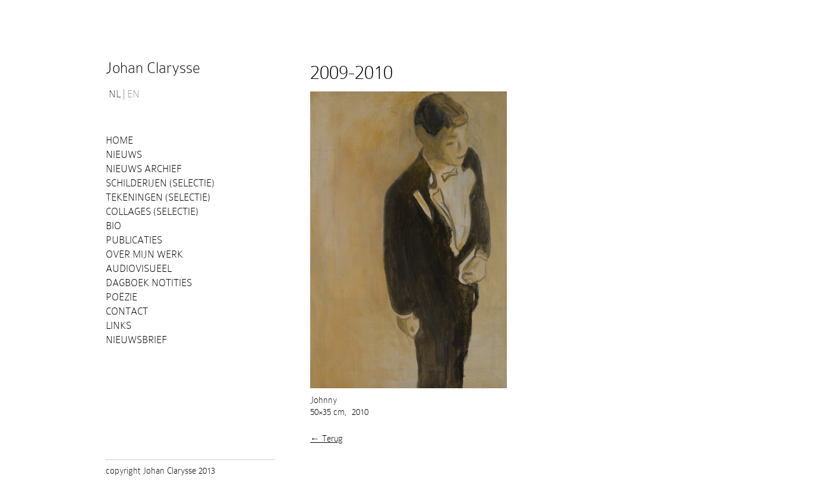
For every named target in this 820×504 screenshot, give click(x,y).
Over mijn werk (144, 254)
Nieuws (124, 155)
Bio (113, 226)
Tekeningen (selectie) (158, 197)
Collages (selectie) (152, 212)
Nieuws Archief (144, 169)
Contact (127, 311)
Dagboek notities (149, 283)
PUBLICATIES (134, 240)
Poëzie (122, 297)
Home (119, 140)
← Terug (327, 439)
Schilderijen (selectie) (160, 183)
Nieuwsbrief (136, 340)
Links (119, 326)
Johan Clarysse (153, 68)
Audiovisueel (139, 269)
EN (133, 94)
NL (115, 94)
